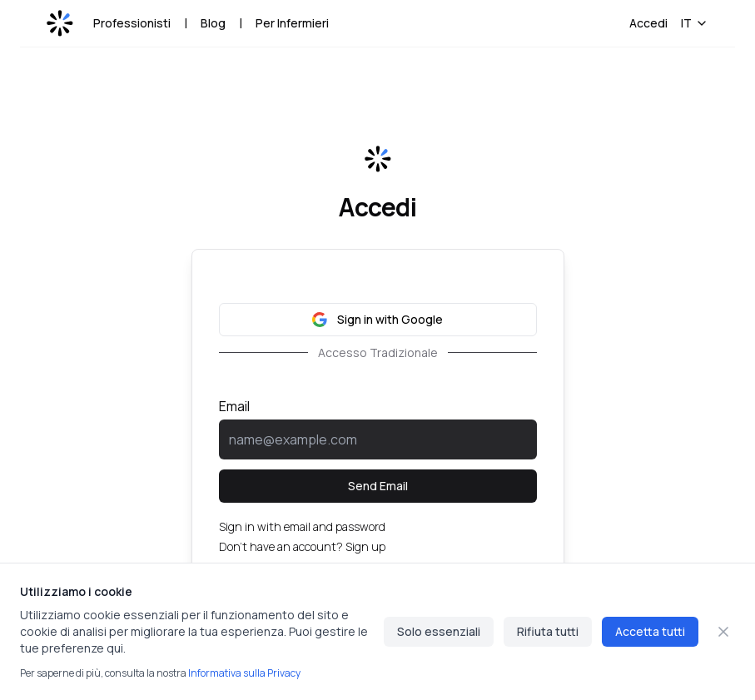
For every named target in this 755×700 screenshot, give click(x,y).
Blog (213, 23)
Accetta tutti (650, 631)
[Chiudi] (723, 632)
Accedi (648, 23)
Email (234, 406)
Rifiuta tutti (548, 631)
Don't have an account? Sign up (302, 546)
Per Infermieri (292, 23)
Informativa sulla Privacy (244, 673)
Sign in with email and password (302, 526)
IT (695, 23)
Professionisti (132, 23)
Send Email (378, 486)
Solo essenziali (439, 631)
